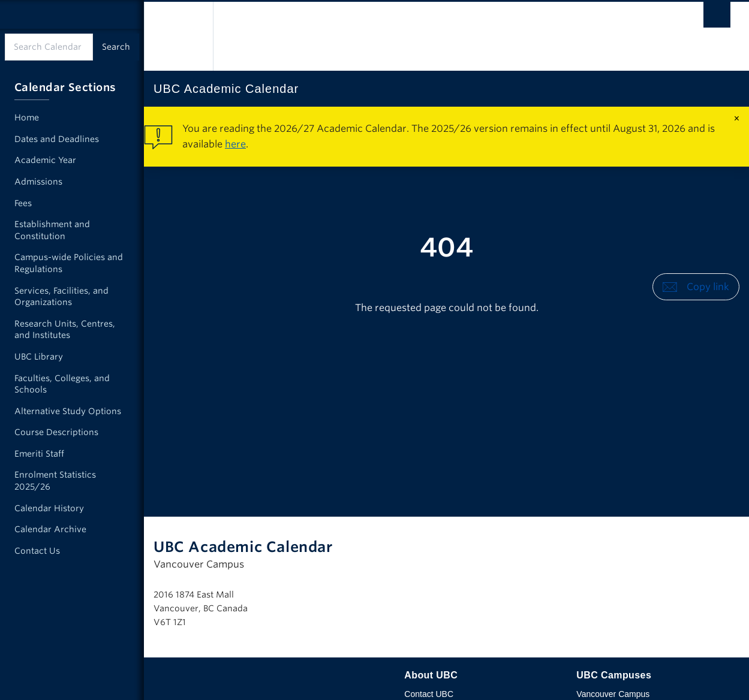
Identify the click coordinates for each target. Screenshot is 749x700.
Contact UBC (429, 694)
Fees (23, 203)
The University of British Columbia (178, 36)
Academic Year (45, 160)
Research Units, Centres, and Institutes (65, 330)
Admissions (38, 182)
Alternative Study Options (68, 411)
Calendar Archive (50, 529)
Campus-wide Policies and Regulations (69, 263)
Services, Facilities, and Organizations (61, 297)
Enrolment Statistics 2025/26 (55, 481)
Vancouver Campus (613, 694)
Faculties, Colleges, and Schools (62, 384)
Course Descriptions (56, 432)
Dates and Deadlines (57, 139)
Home (27, 117)
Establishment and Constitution (52, 230)
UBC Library (39, 357)
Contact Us (37, 551)
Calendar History (49, 508)
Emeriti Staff (39, 454)
